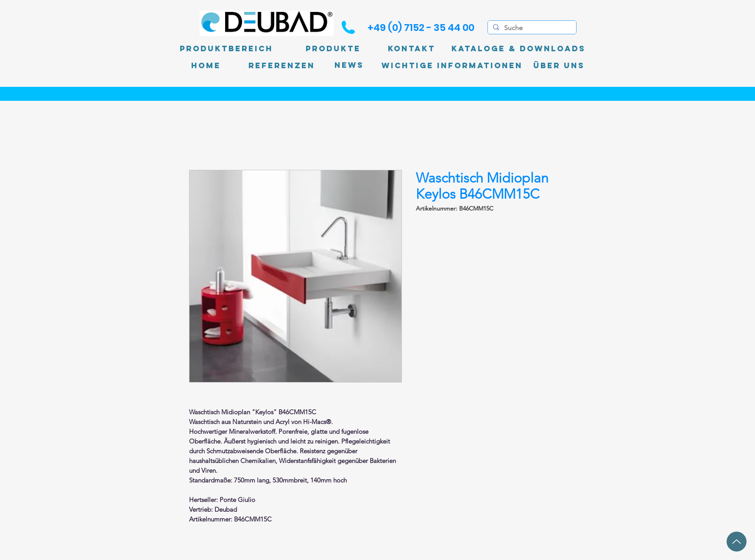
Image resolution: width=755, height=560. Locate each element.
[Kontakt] (412, 49)
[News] (349, 65)
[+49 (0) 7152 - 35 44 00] (421, 28)
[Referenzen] (282, 66)
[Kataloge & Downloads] (518, 49)
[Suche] (531, 28)
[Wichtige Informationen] (452, 66)
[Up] (737, 542)
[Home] (206, 66)
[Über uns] (559, 66)
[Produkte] (333, 49)
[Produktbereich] (226, 49)
